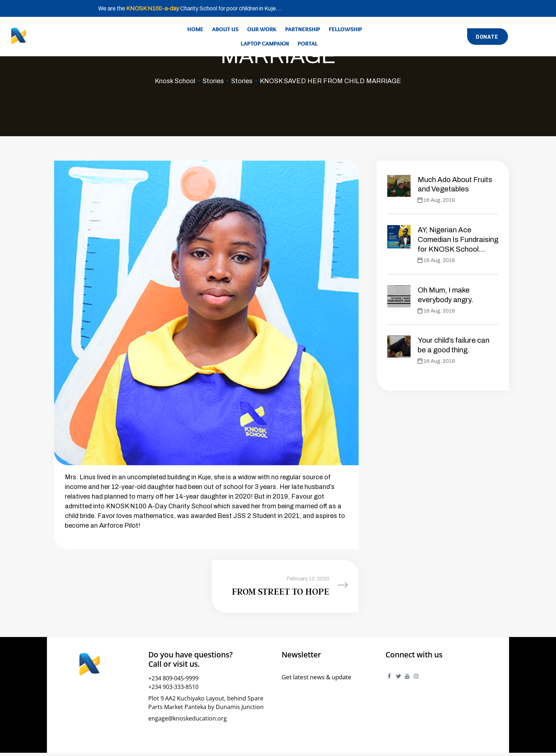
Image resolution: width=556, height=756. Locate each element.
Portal (308, 44)
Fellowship (346, 29)
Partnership (303, 29)
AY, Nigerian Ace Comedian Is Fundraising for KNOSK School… (458, 239)
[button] (488, 36)
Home (195, 29)
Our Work (262, 29)
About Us (225, 29)
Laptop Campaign (265, 44)
